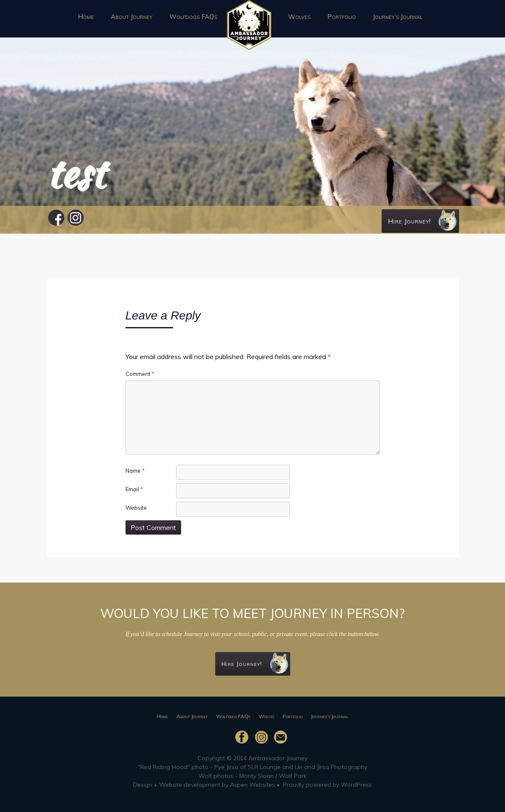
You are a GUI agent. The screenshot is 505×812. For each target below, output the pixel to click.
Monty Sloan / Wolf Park (273, 776)
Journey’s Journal (398, 17)
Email (134, 489)
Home (86, 17)
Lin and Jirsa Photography (331, 767)
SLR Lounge (264, 767)
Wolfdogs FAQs (193, 17)
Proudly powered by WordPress (327, 785)
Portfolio (342, 17)
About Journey (132, 17)
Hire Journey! (422, 220)
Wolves (299, 17)
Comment (140, 374)
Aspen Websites (252, 785)
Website (136, 508)
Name (135, 471)
